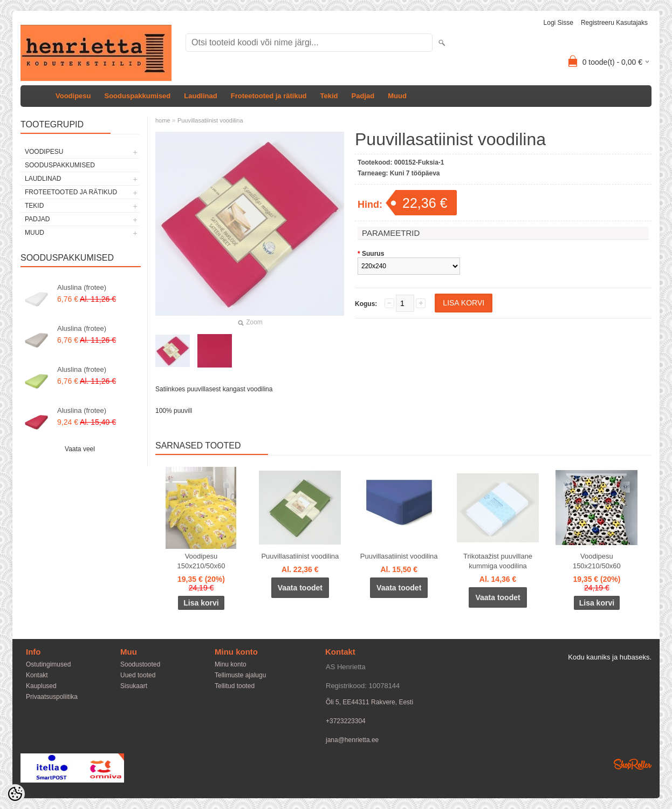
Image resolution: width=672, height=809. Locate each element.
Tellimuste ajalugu (240, 675)
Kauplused (41, 686)
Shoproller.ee (633, 764)
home (163, 120)
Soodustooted (140, 664)
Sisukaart (134, 686)
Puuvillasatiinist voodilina (210, 120)
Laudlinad (200, 96)
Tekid (329, 96)
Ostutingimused (48, 664)
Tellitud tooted (235, 686)
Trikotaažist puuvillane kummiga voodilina (498, 561)
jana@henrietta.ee (352, 740)
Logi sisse (558, 23)
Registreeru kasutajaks (614, 23)
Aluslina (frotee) (82, 287)
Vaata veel (80, 449)
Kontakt (37, 675)
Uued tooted (138, 675)
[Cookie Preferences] (15, 794)
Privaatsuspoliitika (52, 697)
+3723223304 (346, 721)
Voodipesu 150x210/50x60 (201, 561)
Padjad (363, 96)
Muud (397, 96)
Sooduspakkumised (137, 96)
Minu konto (231, 664)
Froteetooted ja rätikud (269, 96)
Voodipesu (73, 96)
